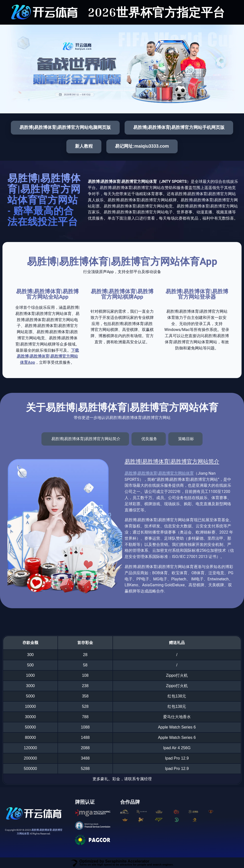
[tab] (85, 439)
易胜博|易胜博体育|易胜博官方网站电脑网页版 (65, 127)
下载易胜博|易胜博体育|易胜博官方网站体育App (48, 356)
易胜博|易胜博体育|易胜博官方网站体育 (159, 473)
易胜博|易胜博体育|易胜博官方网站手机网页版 (179, 127)
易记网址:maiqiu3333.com (142, 146)
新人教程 (84, 146)
